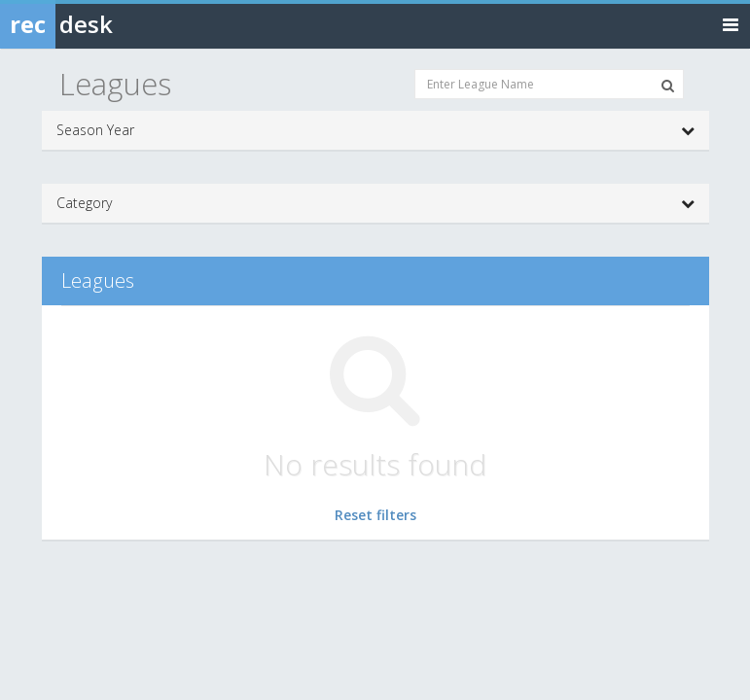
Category (375, 203)
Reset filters (375, 515)
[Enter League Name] (549, 84)
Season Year (375, 130)
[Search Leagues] (668, 86)
